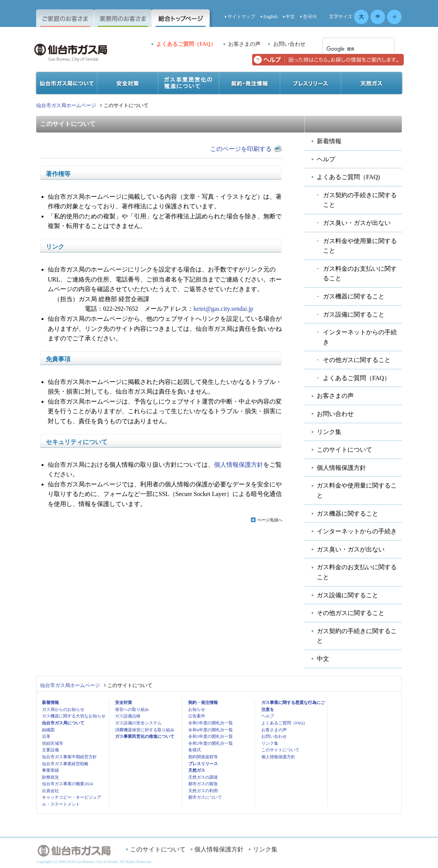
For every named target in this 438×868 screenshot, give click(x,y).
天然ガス (197, 770)
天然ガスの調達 (203, 777)
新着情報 (329, 141)
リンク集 (329, 432)
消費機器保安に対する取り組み (145, 730)
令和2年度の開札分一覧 (211, 743)
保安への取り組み (132, 709)
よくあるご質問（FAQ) (348, 177)
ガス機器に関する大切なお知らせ (74, 716)
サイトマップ (241, 17)
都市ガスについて (205, 797)
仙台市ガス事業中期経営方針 (69, 757)
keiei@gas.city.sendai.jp (223, 309)
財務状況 (50, 777)
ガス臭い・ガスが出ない (357, 223)
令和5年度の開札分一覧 (211, 723)
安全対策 (124, 702)
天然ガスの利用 (203, 791)
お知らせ (197, 709)
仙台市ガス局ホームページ (66, 105)
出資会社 (50, 791)
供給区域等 (53, 743)
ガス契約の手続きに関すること (360, 200)
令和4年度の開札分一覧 (211, 730)
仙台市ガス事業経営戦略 (65, 764)
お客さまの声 (244, 44)
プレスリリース (203, 764)
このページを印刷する (241, 149)
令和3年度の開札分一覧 (211, 736)
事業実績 (50, 770)
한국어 (310, 17)
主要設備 (50, 750)
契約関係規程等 (203, 757)
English (270, 17)
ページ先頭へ (270, 520)
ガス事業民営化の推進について (145, 736)
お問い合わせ (289, 44)
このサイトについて (344, 450)
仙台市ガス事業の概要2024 (67, 784)
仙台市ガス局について (63, 723)
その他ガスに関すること (357, 360)
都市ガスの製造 (203, 784)
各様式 (195, 750)
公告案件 (197, 716)
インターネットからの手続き (360, 337)
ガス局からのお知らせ (63, 709)
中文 (290, 17)
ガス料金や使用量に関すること (360, 246)
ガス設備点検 (128, 716)
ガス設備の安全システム (138, 723)
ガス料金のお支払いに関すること (360, 274)
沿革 (46, 736)
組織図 (48, 730)
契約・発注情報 (203, 702)
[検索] (349, 49)
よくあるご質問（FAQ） (186, 44)
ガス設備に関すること (354, 314)
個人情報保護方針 (239, 465)
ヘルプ (326, 159)
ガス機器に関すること (354, 296)
